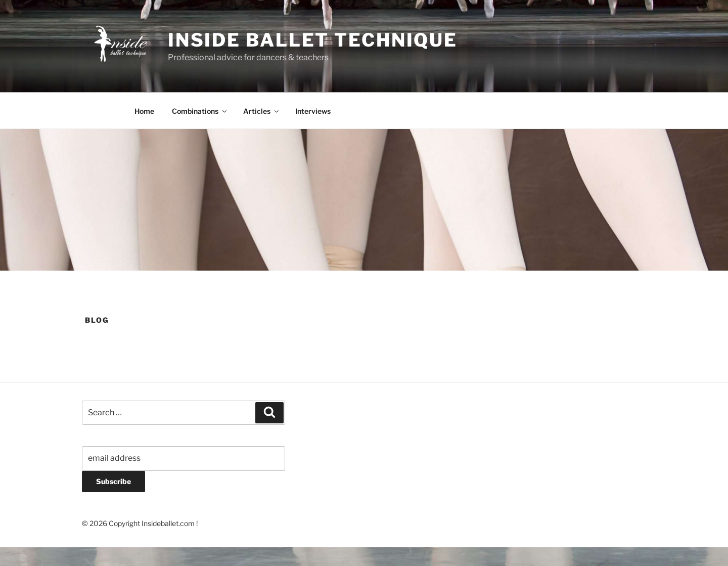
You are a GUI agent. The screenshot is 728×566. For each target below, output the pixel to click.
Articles (262, 111)
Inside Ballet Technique (313, 40)
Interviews (313, 111)
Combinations (200, 111)
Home (144, 111)
